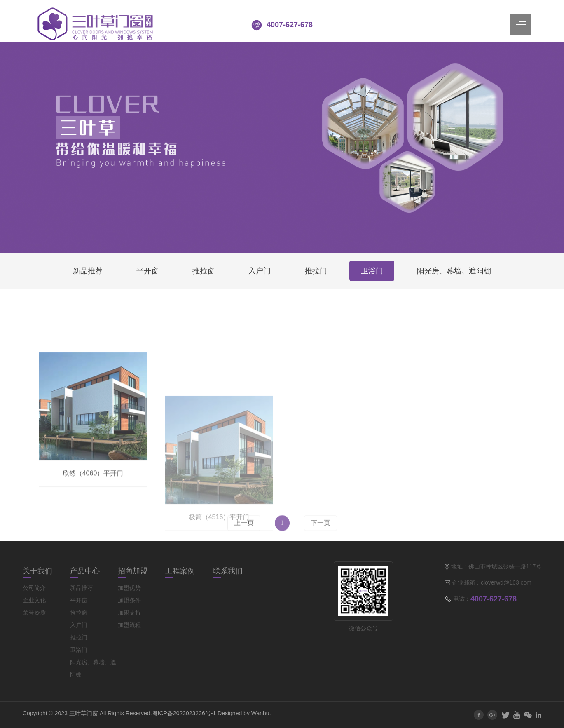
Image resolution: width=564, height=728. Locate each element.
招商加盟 (133, 571)
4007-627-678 (290, 25)
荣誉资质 (34, 613)
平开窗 (147, 271)
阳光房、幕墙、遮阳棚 (454, 271)
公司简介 (34, 588)
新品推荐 (88, 271)
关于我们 (37, 571)
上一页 (244, 534)
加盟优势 (129, 588)
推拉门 (316, 271)
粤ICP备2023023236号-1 (184, 713)
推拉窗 (204, 271)
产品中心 (85, 571)
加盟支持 (129, 613)
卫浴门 (372, 271)
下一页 (321, 534)
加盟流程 (129, 625)
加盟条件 (129, 600)
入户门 (260, 271)
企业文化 (34, 600)
